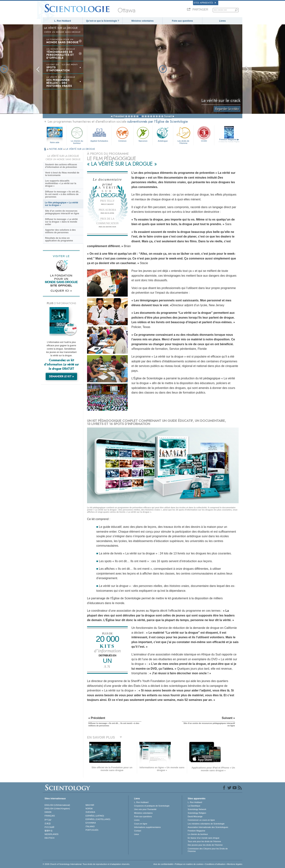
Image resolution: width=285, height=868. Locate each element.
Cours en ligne (141, 824)
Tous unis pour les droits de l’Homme (204, 841)
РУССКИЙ (49, 827)
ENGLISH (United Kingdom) (57, 809)
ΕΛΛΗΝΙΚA (91, 823)
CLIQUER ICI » (61, 291)
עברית (48, 820)
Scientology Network (197, 809)
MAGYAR (90, 805)
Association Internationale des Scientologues (208, 827)
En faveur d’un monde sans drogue (203, 838)
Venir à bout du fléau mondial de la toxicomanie (62, 174)
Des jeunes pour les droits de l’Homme (205, 845)
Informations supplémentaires (147, 827)
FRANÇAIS (50, 816)
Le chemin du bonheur (77, 135)
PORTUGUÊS (92, 830)
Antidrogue (163, 134)
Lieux (136, 834)
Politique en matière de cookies (189, 864)
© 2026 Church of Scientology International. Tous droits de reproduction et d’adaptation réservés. (86, 864)
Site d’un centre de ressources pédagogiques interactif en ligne (62, 212)
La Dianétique (194, 806)
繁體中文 (49, 831)
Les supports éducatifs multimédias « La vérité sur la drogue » (61, 183)
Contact (138, 831)
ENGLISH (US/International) (57, 805)
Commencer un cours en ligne (201, 820)
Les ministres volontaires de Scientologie (206, 824)
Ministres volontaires (142, 21)
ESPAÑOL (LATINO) (95, 816)
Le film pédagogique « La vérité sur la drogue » (61, 204)
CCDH (204, 134)
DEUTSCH (49, 838)
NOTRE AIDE (56, 149)
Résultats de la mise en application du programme (59, 239)
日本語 (48, 823)
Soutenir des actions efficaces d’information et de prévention (61, 166)
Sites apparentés (205, 3)
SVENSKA (90, 812)
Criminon (123, 134)
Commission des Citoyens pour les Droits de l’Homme (208, 850)
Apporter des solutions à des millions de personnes (60, 231)
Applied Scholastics (99, 134)
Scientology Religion (197, 813)
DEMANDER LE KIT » (61, 376)
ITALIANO (90, 826)
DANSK (48, 812)
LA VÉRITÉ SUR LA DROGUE (80, 149)
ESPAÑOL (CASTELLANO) (98, 819)
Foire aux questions (182, 21)
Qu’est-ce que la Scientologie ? (103, 21)
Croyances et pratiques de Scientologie (152, 806)
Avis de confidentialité (163, 864)
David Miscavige (195, 816)
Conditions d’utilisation (215, 864)
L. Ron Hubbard (63, 21)
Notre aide (55, 142)
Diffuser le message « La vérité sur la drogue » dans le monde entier (61, 222)
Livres (222, 21)
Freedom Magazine (229, 141)
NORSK (89, 809)
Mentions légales (235, 864)
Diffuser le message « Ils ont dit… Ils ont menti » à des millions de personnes (63, 194)
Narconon (143, 134)
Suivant (168, 116)
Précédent (119, 116)
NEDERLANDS (51, 834)
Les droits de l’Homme (183, 135)
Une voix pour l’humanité (145, 809)
